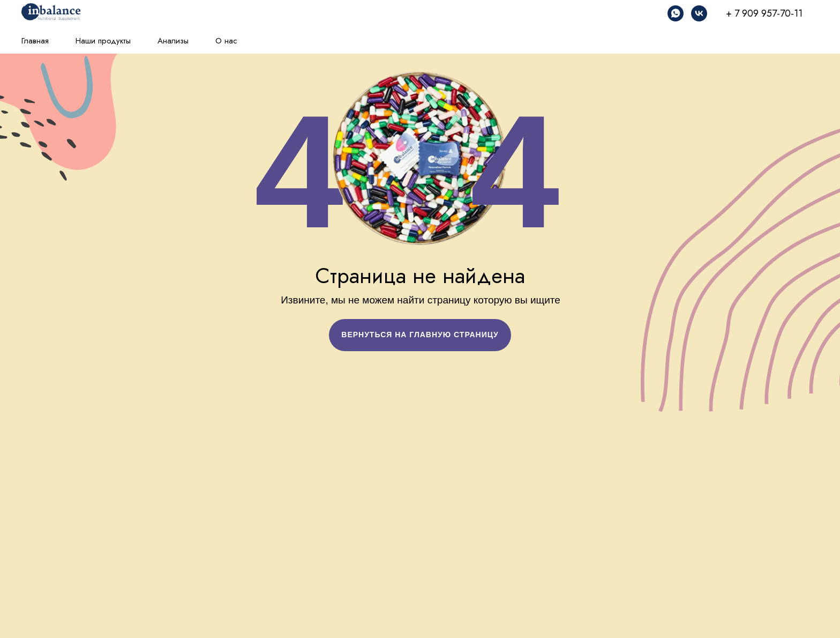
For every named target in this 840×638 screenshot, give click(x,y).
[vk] (699, 13)
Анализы (173, 41)
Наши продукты (103, 41)
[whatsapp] (676, 13)
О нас (226, 41)
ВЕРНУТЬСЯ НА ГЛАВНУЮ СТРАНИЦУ (420, 335)
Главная (35, 41)
